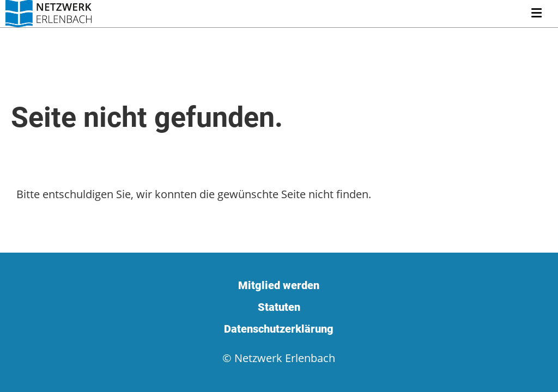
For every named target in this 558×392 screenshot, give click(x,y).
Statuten (279, 307)
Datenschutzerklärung (279, 329)
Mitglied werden (279, 285)
